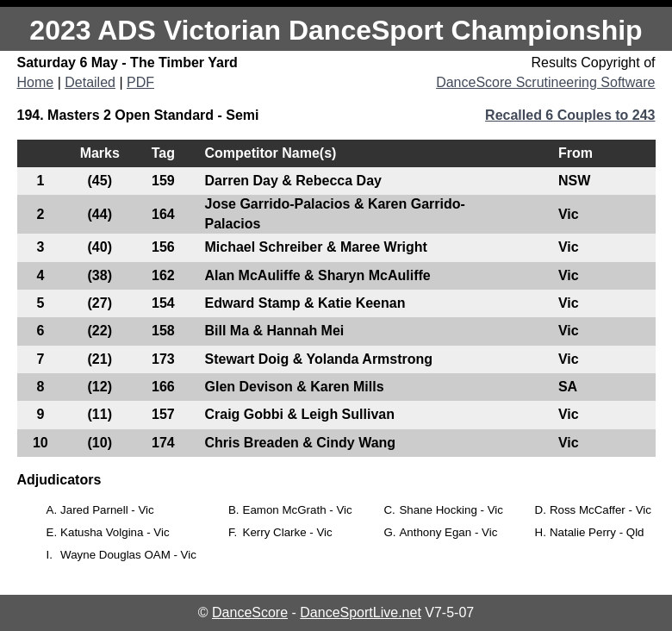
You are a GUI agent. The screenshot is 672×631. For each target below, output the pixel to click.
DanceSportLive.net (361, 612)
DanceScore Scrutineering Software (545, 82)
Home (36, 82)
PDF (140, 82)
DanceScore (250, 612)
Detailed (90, 82)
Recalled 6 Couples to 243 (570, 115)
